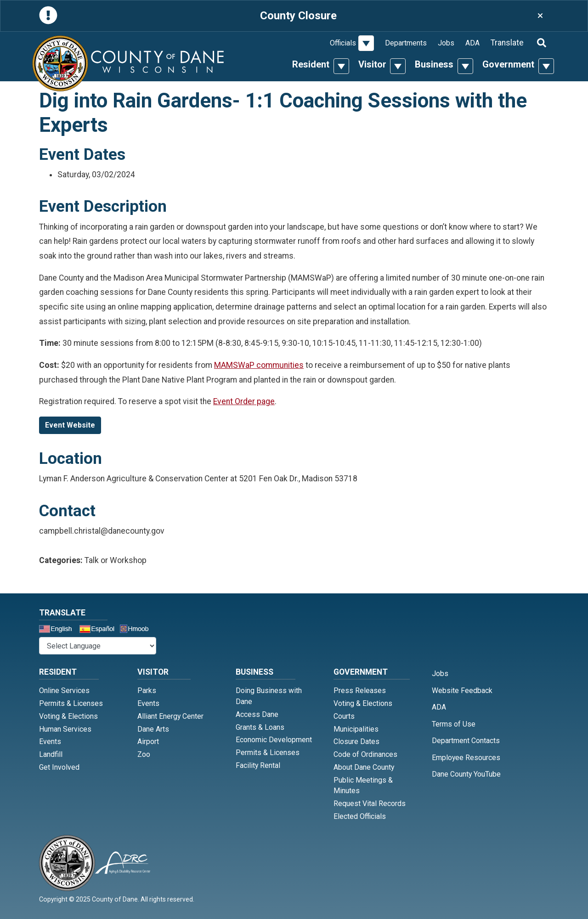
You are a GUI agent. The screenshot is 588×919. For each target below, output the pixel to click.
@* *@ (98, 646)
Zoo (144, 754)
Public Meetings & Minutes (363, 786)
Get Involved (59, 767)
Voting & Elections (68, 716)
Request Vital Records (370, 803)
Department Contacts (466, 741)
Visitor (372, 64)
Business (434, 64)
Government (508, 64)
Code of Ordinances (365, 754)
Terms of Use (454, 724)
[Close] (540, 16)
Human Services (65, 729)
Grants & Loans (260, 727)
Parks (147, 691)
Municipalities (356, 729)
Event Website (70, 425)
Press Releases (360, 691)
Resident (311, 64)
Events (50, 741)
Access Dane (257, 714)
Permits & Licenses (71, 703)
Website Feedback (462, 691)
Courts (344, 716)
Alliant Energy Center (170, 716)
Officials (343, 43)
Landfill (51, 754)
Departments (406, 43)
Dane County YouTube (466, 774)
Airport (148, 741)
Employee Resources (466, 758)
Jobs (446, 43)
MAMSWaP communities (259, 365)
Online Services (64, 691)
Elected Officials (360, 816)
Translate (507, 43)
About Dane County (364, 767)
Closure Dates (356, 741)
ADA (472, 43)
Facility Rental (258, 765)
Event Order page (244, 401)
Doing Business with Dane (269, 696)
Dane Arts (153, 729)
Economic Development (274, 740)
